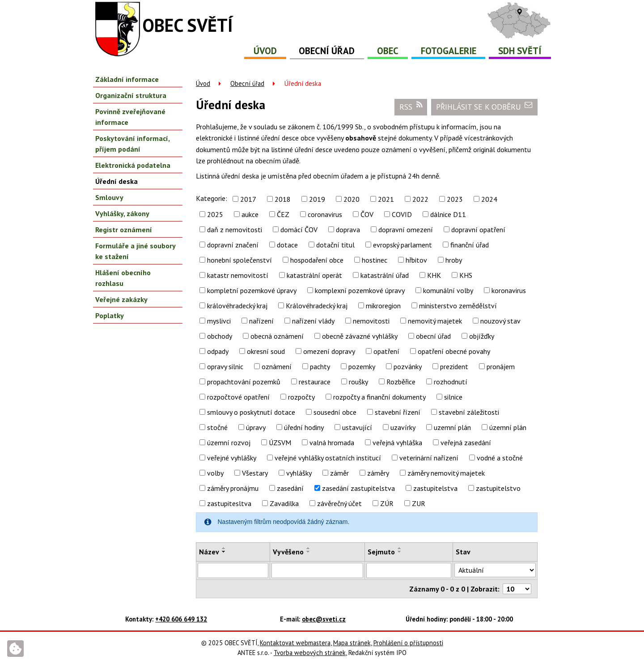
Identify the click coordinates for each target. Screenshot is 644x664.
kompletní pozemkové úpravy (252, 290)
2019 (317, 199)
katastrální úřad (385, 275)
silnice (453, 397)
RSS (411, 106)
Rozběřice (401, 382)
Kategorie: (212, 198)
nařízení (261, 321)
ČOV (367, 214)
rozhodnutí (451, 382)
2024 (489, 199)
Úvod (265, 51)
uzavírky (403, 427)
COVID (402, 214)
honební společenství (239, 260)
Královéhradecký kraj (317, 306)
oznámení (277, 366)
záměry (378, 473)
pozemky (362, 366)
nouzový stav (500, 321)
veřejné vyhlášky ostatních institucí (328, 458)
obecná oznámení (277, 336)
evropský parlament (402, 245)
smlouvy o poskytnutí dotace (251, 412)
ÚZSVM (280, 443)
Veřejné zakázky (121, 299)
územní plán (508, 427)
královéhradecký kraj (237, 306)
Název (209, 552)
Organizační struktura (131, 95)
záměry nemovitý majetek (446, 473)
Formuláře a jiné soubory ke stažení (135, 251)
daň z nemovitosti (235, 230)
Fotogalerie (449, 51)
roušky (358, 382)
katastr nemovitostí (238, 275)
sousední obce (335, 412)
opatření (386, 351)
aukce (250, 214)
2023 (455, 199)
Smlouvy (109, 197)
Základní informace (127, 79)
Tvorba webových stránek (310, 653)
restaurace (315, 382)
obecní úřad (433, 336)
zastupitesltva (229, 503)
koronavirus (509, 290)
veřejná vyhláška (397, 443)
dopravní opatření (478, 230)
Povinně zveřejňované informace (130, 117)
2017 (248, 199)
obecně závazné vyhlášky (360, 336)
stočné (217, 427)
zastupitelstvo (498, 488)
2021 (386, 199)
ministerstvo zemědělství (458, 306)
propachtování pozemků (244, 382)
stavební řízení (398, 412)
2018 (283, 199)
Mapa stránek (352, 643)
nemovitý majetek (435, 321)
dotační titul (335, 245)
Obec (388, 51)
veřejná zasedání (466, 443)
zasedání (290, 488)
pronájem (501, 366)
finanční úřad (470, 245)
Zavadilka (284, 503)
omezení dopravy (329, 351)
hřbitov (416, 260)
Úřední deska (117, 181)
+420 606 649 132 (181, 619)
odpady (218, 351)
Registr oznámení (124, 230)
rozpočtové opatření (238, 397)
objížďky (482, 336)
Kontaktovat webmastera (295, 643)
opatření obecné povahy (454, 351)
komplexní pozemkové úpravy (360, 290)
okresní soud (266, 351)
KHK (434, 275)
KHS (466, 275)
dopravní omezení (406, 230)
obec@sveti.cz (324, 619)
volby (215, 473)
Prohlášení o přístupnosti (408, 643)
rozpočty (301, 397)
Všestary (255, 473)
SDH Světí (520, 51)
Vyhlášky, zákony (122, 213)
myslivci (219, 321)
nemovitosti (371, 321)
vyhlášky (299, 473)
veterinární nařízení (429, 458)
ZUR (419, 503)
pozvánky (408, 366)
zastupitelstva (435, 488)
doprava (348, 230)
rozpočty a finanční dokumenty (379, 397)
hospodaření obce (317, 260)
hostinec (375, 260)
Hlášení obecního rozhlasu (123, 278)
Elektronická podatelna (133, 165)
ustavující (357, 427)
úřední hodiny (304, 427)
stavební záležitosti (469, 412)
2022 (420, 199)
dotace (287, 245)
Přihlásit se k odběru (485, 106)
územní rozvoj (229, 443)
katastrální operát (314, 275)
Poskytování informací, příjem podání (132, 144)
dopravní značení (233, 245)
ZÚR (387, 503)
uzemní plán (452, 427)
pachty (320, 366)
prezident (454, 366)
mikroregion (383, 306)
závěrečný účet (339, 503)
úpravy (256, 427)
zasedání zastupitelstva (358, 488)
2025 (215, 214)
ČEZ (283, 214)
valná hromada (332, 443)
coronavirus (325, 214)
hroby (454, 260)
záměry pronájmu (233, 488)
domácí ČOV (299, 230)
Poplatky (110, 315)
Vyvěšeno (288, 552)
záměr (339, 473)
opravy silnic (225, 366)
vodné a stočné (500, 458)
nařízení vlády (313, 321)
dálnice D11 (448, 214)
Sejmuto (381, 552)
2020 (352, 199)
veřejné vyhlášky (232, 458)
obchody (220, 336)
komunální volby (448, 290)
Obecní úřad (327, 51)
